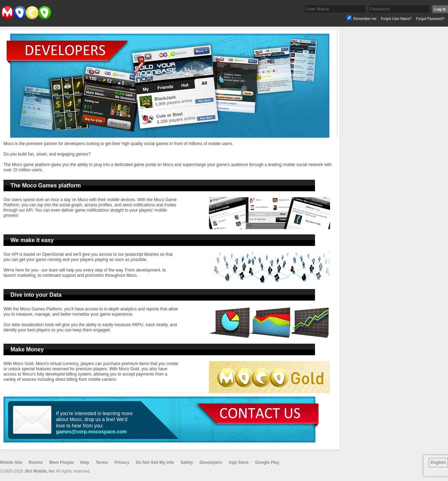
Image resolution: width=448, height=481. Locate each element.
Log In (440, 9)
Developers (211, 462)
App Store (239, 462)
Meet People (62, 462)
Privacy (122, 462)
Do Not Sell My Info (155, 462)
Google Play (267, 462)
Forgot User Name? (396, 19)
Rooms (36, 462)
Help (85, 462)
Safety (187, 462)
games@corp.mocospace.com (91, 432)
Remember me (365, 19)
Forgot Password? (430, 19)
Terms (102, 462)
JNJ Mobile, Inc (40, 471)
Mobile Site (11, 462)
